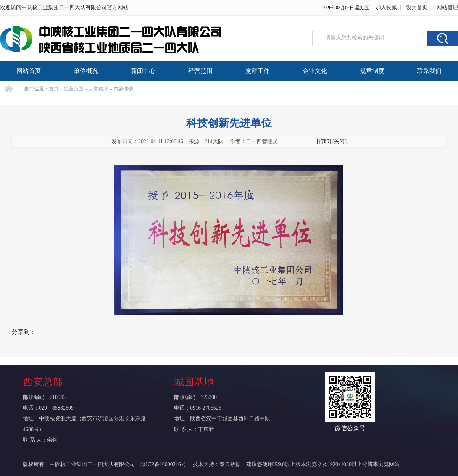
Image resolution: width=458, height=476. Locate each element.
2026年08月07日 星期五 (346, 8)
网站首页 (29, 71)
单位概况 (86, 71)
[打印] (324, 141)
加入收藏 (386, 7)
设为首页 (417, 7)
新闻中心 (143, 71)
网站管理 (447, 7)
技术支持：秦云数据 (217, 464)
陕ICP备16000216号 (164, 464)
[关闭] (339, 141)
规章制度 (372, 71)
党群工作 (258, 71)
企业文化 (315, 71)
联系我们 (429, 71)
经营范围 (200, 71)
